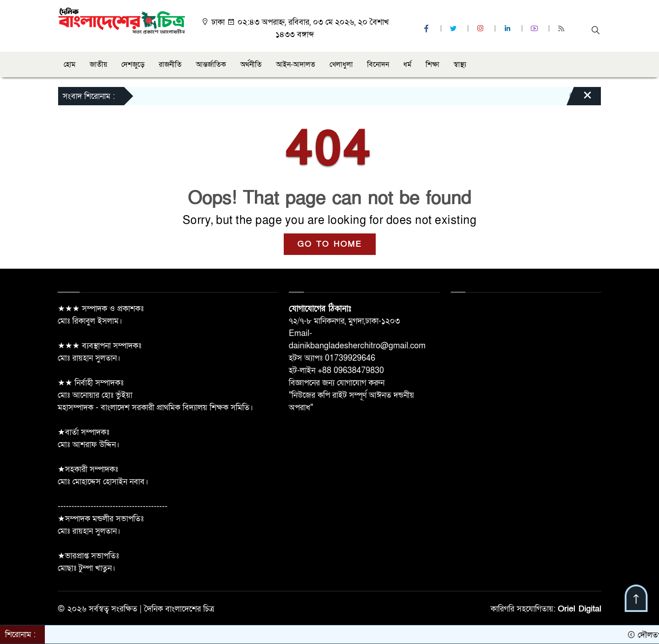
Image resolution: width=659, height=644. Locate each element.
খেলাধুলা (341, 65)
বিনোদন (378, 65)
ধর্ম (407, 65)
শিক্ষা (432, 65)
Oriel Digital (580, 609)
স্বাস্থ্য (460, 65)
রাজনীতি (170, 65)
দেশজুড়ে (133, 65)
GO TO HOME (330, 244)
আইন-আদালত (296, 65)
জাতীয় (98, 65)
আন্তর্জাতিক (211, 65)
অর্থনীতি (251, 65)
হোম (70, 65)
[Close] (579, 98)
